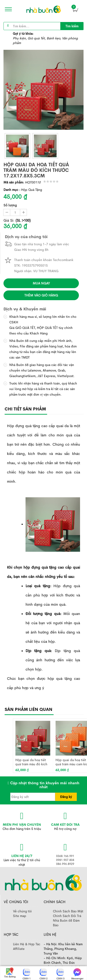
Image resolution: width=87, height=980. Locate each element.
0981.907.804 (65, 860)
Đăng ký (66, 797)
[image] (44, 9)
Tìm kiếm (72, 26)
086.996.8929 (65, 864)
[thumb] (17, 146)
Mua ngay (41, 283)
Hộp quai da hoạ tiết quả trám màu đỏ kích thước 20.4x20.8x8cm (31, 762)
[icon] (7, 9)
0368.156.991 (65, 856)
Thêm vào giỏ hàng (41, 295)
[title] (72, 26)
